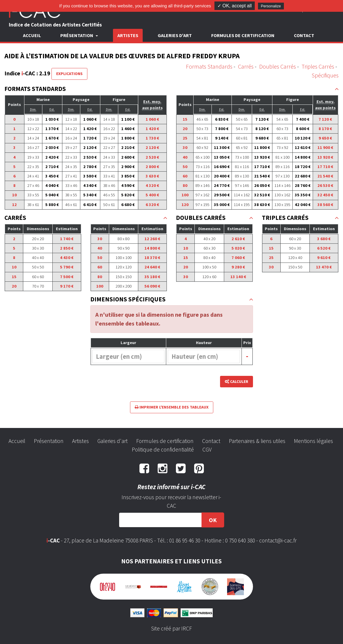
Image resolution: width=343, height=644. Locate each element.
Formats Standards (209, 66)
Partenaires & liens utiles (257, 441)
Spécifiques (325, 75)
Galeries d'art (175, 35)
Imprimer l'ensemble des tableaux (172, 407)
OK (213, 520)
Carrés (246, 66)
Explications (69, 74)
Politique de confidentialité (163, 449)
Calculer (237, 381)
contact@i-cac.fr (278, 540)
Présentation (49, 441)
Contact (304, 35)
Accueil (32, 35)
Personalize (271, 6)
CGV (207, 449)
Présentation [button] (77, 35)
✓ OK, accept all (235, 6)
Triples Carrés (318, 66)
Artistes (128, 35)
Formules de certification (243, 35)
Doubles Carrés (278, 66)
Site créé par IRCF (171, 628)
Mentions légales (313, 441)
